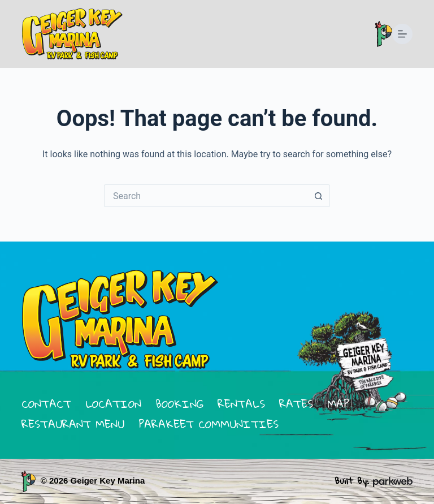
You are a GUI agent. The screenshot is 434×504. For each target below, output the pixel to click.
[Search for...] (206, 196)
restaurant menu (73, 424)
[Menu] (402, 34)
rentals (241, 404)
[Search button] (319, 196)
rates (296, 404)
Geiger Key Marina (108, 481)
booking (179, 404)
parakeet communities (209, 424)
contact (46, 404)
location (113, 404)
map (338, 404)
